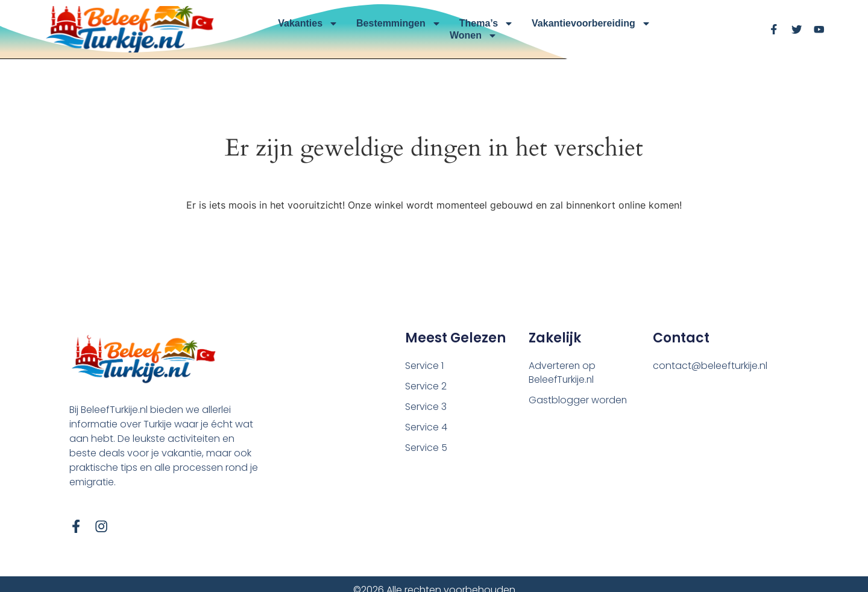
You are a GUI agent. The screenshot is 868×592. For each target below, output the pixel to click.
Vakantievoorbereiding (591, 24)
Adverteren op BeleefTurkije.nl (562, 373)
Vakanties (308, 24)
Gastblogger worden (578, 401)
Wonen (473, 36)
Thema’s (486, 24)
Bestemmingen (399, 24)
